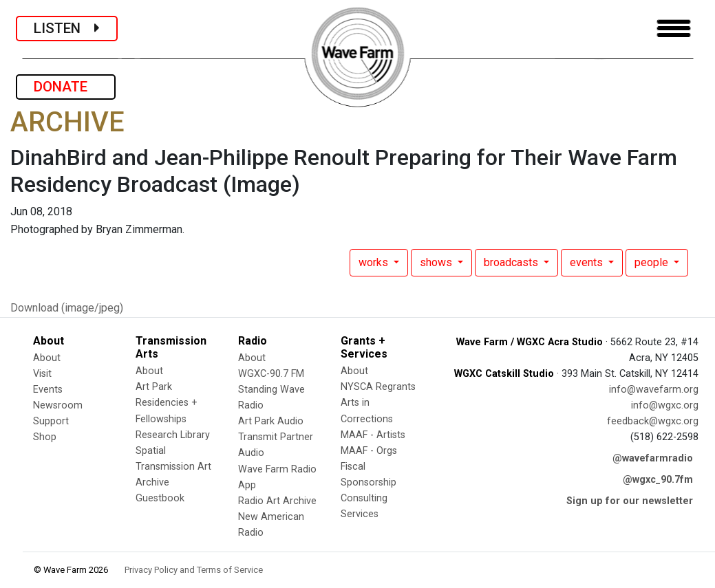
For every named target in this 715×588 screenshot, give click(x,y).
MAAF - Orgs (369, 451)
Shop (45, 437)
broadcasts (512, 262)
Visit (42, 374)
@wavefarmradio (653, 458)
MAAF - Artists (373, 435)
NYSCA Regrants (378, 387)
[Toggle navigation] (674, 29)
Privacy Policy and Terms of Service (194, 570)
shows (437, 262)
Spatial (151, 451)
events (588, 262)
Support (51, 421)
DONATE (66, 87)
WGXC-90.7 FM (271, 374)
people (653, 262)
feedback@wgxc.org (653, 421)
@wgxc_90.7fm (658, 480)
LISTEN (67, 28)
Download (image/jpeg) (67, 308)
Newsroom (58, 405)
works (375, 262)
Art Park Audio (271, 421)
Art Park (154, 387)
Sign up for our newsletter (630, 501)
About (47, 358)
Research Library (173, 435)
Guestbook (160, 498)
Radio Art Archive (277, 501)
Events (48, 390)
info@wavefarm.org (654, 390)
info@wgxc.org (665, 405)
